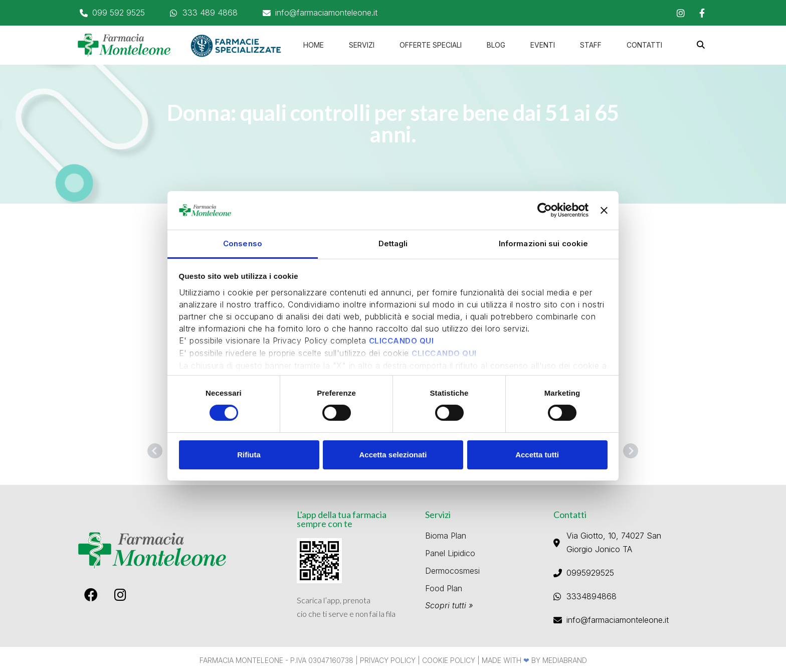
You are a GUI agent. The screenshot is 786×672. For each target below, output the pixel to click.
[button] (701, 45)
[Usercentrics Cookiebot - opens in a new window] (545, 210)
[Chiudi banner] (604, 210)
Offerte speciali (431, 45)
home (314, 45)
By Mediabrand (559, 660)
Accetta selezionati (393, 455)
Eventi (543, 45)
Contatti (644, 45)
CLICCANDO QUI (402, 341)
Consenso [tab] (243, 243)
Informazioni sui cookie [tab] (543, 243)
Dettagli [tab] (393, 243)
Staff (591, 45)
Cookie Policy (449, 660)
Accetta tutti (537, 455)
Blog (496, 45)
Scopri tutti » (449, 605)
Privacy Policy (388, 660)
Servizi (362, 45)
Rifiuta (249, 455)
